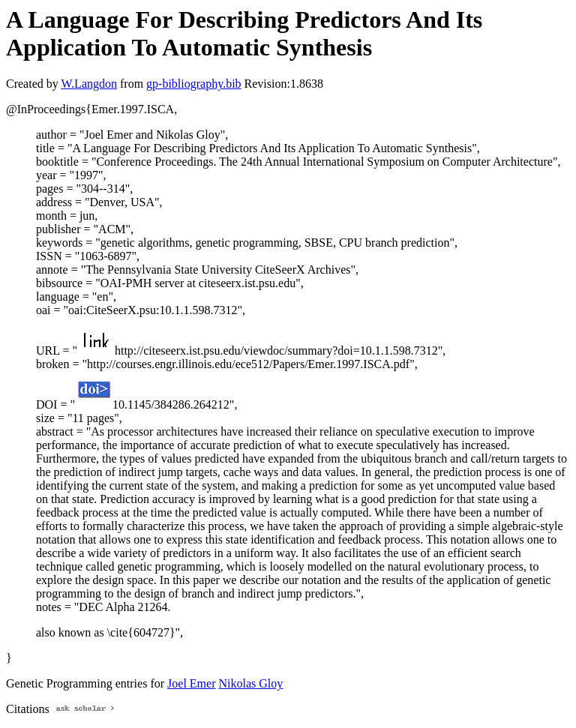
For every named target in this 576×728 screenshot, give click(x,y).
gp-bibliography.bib (194, 84)
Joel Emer (191, 683)
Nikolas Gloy (250, 683)
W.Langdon (89, 84)
